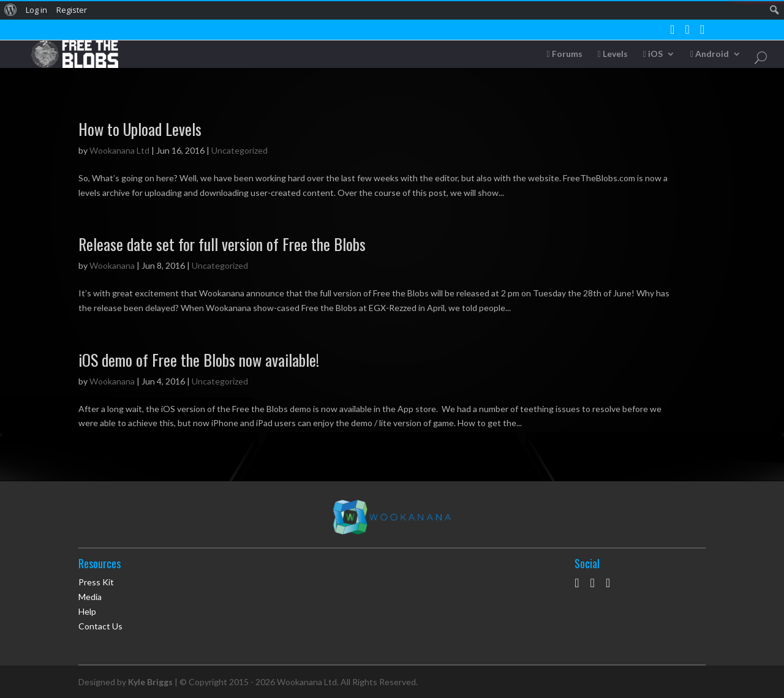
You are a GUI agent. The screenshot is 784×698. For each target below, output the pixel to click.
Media (90, 597)
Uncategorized (239, 150)
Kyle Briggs (150, 682)
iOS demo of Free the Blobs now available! (199, 360)
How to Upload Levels (140, 129)
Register (72, 10)
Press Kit (96, 582)
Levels (613, 54)
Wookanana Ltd (119, 150)
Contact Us (100, 626)
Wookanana (112, 265)
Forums (565, 54)
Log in (36, 10)
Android (710, 54)
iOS (653, 54)
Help (87, 611)
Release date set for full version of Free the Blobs (222, 244)
